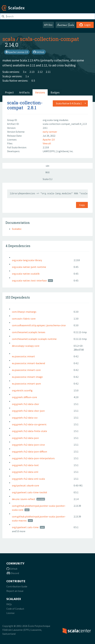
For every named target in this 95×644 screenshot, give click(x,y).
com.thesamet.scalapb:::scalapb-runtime (34, 339)
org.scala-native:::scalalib (26, 274)
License (10, 613)
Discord (13, 573)
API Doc (48, 25)
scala (9, 39)
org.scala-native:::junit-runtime (29, 267)
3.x (25, 72)
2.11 (48, 72)
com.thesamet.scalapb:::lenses (29, 332)
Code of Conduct (15, 609)
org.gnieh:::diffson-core (24, 397)
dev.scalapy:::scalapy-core (26, 346)
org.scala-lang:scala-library (27, 260)
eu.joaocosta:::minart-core (26, 370)
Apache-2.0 (49, 140)
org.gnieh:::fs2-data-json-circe (28, 445)
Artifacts (24, 92)
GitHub (39, 52)
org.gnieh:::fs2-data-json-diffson (29, 452)
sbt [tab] (48, 166)
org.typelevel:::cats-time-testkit (30, 492)
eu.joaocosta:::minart (23, 356)
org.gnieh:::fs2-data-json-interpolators (33, 458)
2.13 (32, 72)
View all (47, 143)
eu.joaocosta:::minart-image (27, 377)
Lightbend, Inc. (65, 151)
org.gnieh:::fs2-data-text (25, 465)
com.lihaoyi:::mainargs (24, 312)
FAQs (9, 604)
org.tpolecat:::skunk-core (26, 485)
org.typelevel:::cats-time (25, 527)
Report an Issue (15, 591)
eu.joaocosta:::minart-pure (26, 384)
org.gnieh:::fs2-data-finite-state (29, 431)
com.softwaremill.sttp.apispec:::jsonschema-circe (39, 325)
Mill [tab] (47, 172)
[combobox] (70, 103)
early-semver (50, 132)
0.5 (33, 81)
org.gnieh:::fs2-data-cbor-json (28, 411)
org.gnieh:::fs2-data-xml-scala (28, 479)
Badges (55, 92)
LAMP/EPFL (49, 151)
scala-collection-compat (49, 39)
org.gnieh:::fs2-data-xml (25, 472)
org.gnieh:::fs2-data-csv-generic (29, 424)
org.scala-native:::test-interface (29, 280)
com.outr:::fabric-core (24, 319)
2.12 (40, 72)
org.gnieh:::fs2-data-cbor (26, 404)
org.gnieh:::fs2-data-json (25, 438)
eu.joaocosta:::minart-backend (28, 363)
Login (85, 25)
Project (9, 92)
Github (12, 569)
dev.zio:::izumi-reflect (24, 499)
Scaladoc (17, 229)
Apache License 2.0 (17, 52)
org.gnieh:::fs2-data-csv (25, 418)
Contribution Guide (17, 586)
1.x (27, 76)
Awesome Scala (65, 25)
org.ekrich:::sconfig (22, 390)
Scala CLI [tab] (48, 179)
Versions (40, 92)
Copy (82, 205)
